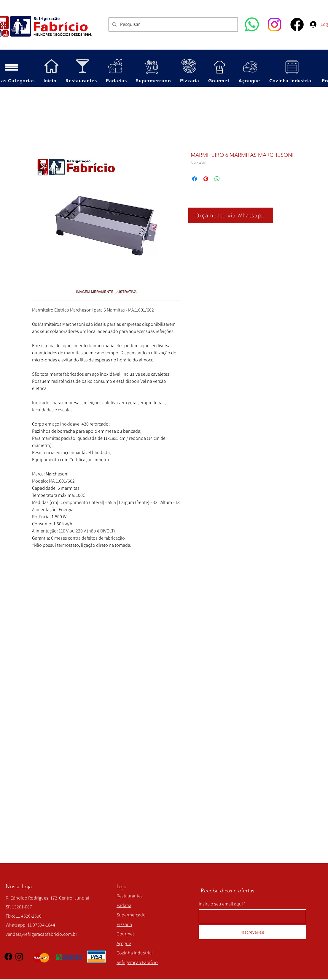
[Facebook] (297, 25)
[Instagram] (274, 25)
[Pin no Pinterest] (206, 179)
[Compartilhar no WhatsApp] (217, 179)
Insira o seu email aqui (221, 904)
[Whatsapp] (252, 25)
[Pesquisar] (173, 25)
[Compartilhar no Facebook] (195, 179)
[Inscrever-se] (252, 932)
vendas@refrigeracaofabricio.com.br (41, 934)
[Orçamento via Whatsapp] (231, 215)
